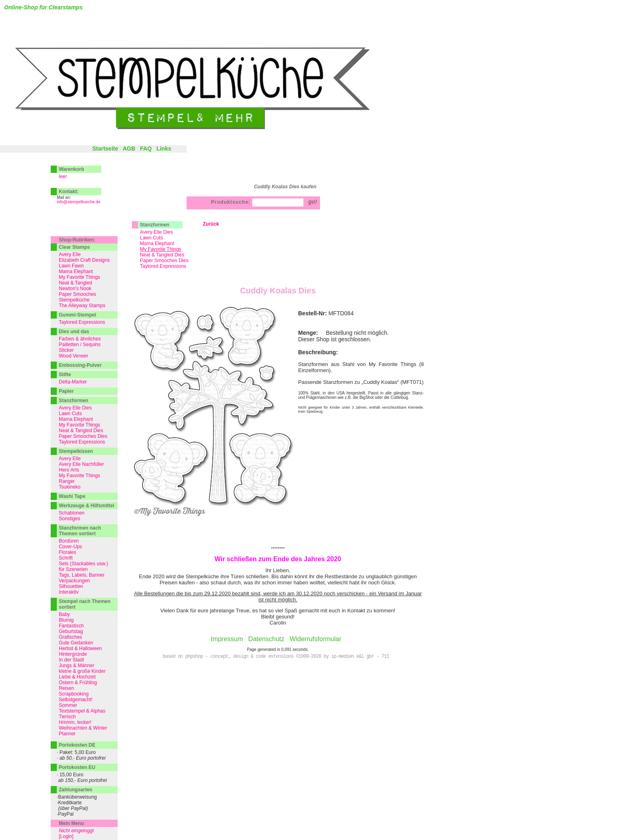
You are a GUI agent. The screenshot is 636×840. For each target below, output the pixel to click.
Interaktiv (69, 592)
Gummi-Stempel (77, 315)
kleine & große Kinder (82, 671)
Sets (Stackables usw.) (83, 564)
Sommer (68, 705)
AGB (129, 149)
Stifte (65, 375)
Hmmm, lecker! (75, 722)
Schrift (66, 558)
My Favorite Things (79, 277)
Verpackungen (74, 581)
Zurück (211, 224)
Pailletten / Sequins (80, 345)
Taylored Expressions (163, 266)
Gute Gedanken (76, 643)
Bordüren (69, 541)
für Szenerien (73, 569)
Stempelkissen (76, 451)
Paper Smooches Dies (164, 261)
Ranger (67, 481)
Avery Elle (70, 254)
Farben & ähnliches (80, 339)
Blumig (66, 620)
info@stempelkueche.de (78, 202)
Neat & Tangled (75, 283)
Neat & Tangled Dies (162, 255)
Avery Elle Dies (156, 232)
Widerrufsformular (315, 639)
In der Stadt (71, 660)
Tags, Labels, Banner (82, 575)
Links (164, 149)
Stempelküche (74, 300)
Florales (68, 552)
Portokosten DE (77, 745)
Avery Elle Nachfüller (81, 464)
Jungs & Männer (76, 666)
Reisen (66, 688)
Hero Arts (69, 470)
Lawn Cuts (151, 238)
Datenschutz (266, 639)
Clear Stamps (74, 247)
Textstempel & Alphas (82, 711)
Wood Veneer (74, 356)
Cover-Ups (70, 547)
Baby (64, 614)
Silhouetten (71, 586)
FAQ (146, 149)
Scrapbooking (74, 694)
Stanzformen (155, 225)
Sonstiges (70, 519)
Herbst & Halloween (80, 648)
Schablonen (72, 513)
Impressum (227, 639)
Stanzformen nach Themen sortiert (80, 531)
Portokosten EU (77, 767)
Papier (66, 391)
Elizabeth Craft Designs (84, 260)
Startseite (105, 149)
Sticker (66, 350)
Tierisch (67, 717)
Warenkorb (71, 169)
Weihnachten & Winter (83, 728)
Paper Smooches (77, 294)
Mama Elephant (157, 243)
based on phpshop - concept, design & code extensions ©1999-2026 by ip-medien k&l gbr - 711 (276, 657)
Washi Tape (72, 496)
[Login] (66, 836)
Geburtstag (71, 631)
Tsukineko (70, 487)
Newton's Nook (75, 289)
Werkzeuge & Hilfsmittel (86, 506)
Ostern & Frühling (78, 683)
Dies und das (74, 332)
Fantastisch (71, 626)
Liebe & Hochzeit (77, 677)
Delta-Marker (73, 382)
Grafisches (70, 637)
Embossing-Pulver (80, 365)
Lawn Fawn (71, 266)
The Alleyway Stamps (82, 306)
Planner (67, 734)
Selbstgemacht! (76, 700)
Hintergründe (73, 654)
